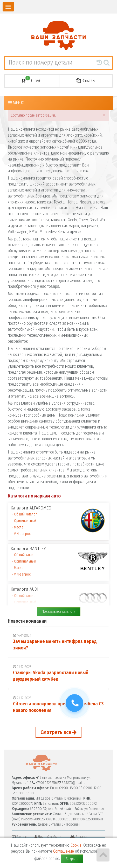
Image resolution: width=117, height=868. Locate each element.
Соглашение (64, 851)
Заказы (86, 81)
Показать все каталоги (59, 612)
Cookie (76, 845)
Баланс (19, 837)
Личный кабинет (49, 837)
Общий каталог (25, 514)
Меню (16, 103)
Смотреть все (58, 732)
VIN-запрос (22, 534)
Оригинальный (25, 521)
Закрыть (72, 859)
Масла (19, 527)
